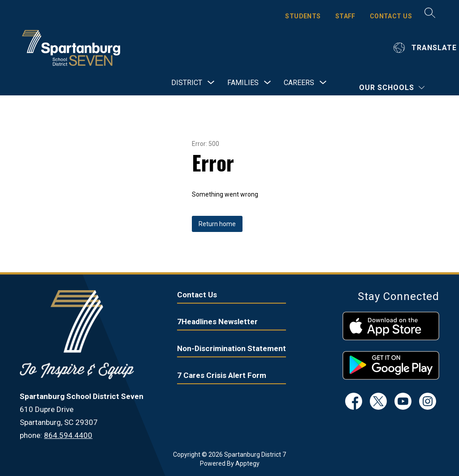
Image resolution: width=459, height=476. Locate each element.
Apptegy (247, 463)
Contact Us (197, 295)
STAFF (345, 16)
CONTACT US (391, 16)
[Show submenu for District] (187, 83)
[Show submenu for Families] (243, 83)
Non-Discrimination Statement (232, 348)
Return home (217, 224)
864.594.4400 (68, 435)
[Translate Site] (426, 48)
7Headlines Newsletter (217, 322)
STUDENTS (303, 16)
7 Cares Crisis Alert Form (222, 375)
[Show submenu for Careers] (299, 83)
